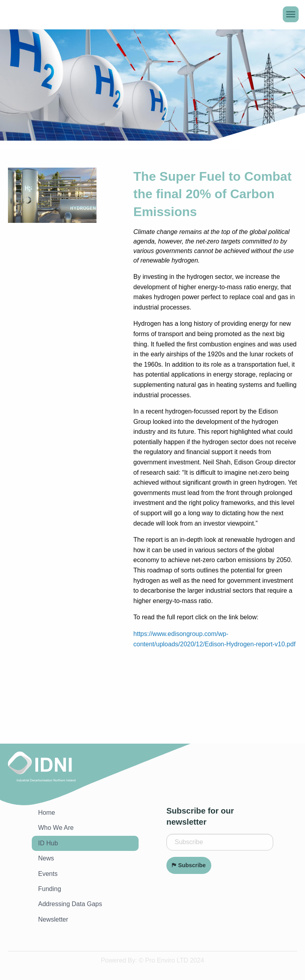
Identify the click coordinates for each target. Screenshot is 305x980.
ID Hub (48, 843)
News (46, 858)
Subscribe (189, 865)
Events (48, 874)
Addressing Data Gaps (70, 904)
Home (47, 813)
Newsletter (53, 919)
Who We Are (56, 828)
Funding (50, 889)
